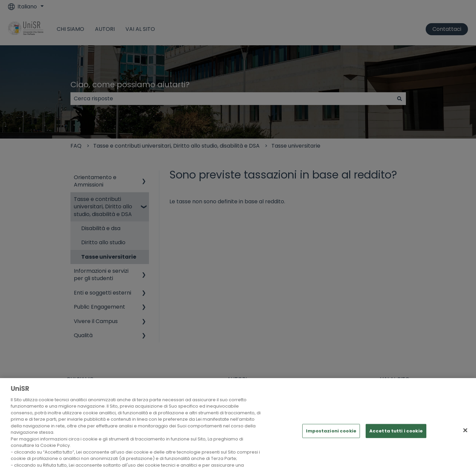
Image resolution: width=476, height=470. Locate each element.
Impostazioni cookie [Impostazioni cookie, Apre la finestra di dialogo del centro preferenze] (331, 436)
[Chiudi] (465, 435)
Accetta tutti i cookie (396, 436)
